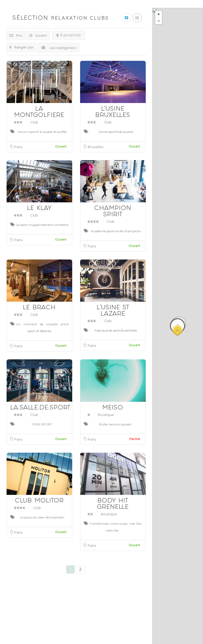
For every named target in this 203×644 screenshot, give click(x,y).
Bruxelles (96, 147)
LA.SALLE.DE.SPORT (40, 408)
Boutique (106, 415)
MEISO (113, 408)
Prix (16, 35)
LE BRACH (39, 308)
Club (34, 122)
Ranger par (22, 47)
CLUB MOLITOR (39, 501)
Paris (18, 147)
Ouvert (38, 35)
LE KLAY (39, 209)
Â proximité (69, 35)
